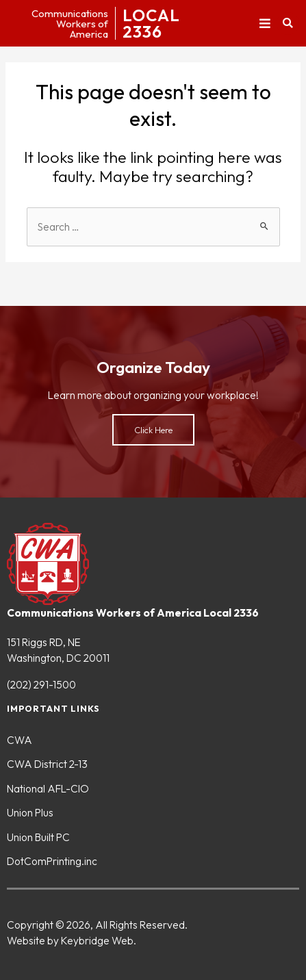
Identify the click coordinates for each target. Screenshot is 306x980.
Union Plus (30, 812)
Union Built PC (38, 837)
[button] (265, 24)
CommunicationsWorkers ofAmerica (70, 24)
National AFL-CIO (48, 788)
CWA (20, 740)
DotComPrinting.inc (52, 861)
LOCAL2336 (151, 23)
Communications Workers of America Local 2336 (133, 612)
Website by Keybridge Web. (72, 940)
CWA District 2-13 (47, 764)
